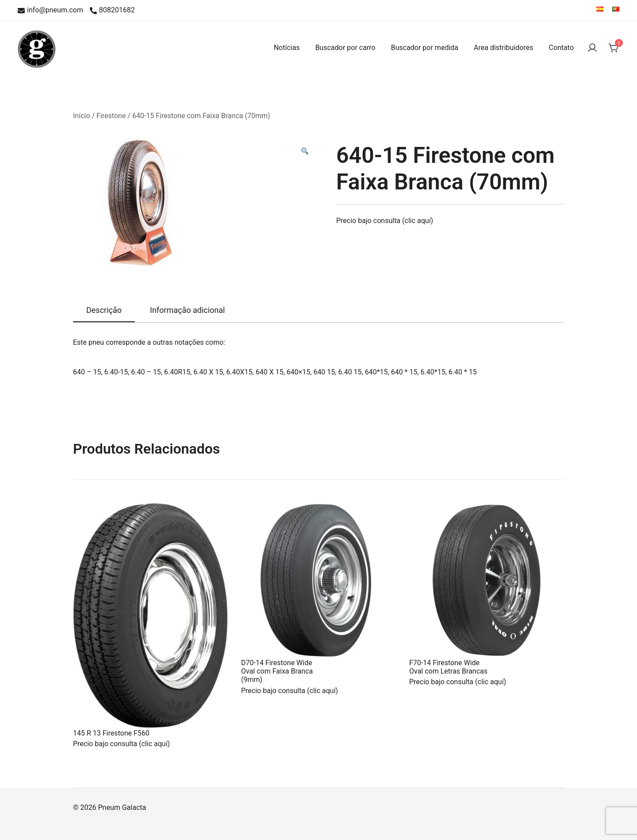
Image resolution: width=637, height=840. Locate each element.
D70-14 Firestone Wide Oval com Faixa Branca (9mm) (277, 671)
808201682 (112, 10)
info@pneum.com (50, 10)
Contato (561, 48)
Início (82, 116)
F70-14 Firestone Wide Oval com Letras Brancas (448, 667)
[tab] (104, 311)
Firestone (111, 116)
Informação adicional (187, 310)
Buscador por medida (425, 48)
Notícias (287, 48)
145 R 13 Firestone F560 (111, 733)
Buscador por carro (345, 48)
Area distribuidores (503, 48)
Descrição (104, 310)
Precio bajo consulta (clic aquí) (385, 221)
